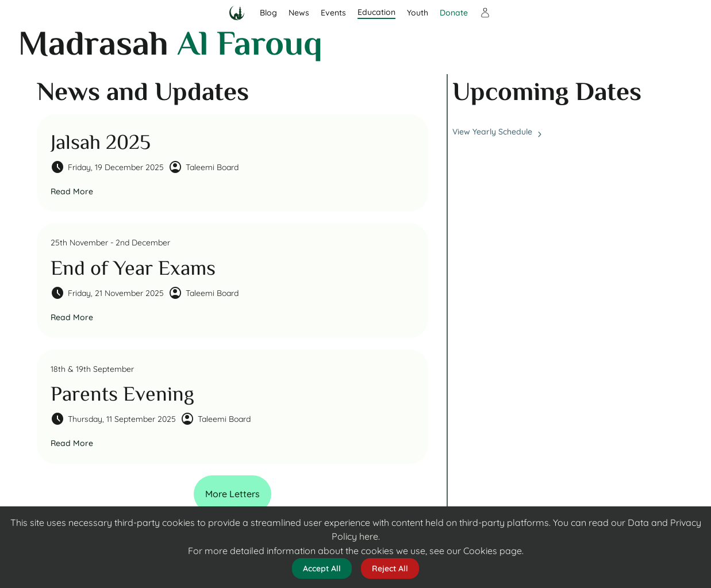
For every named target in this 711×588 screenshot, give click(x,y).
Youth (418, 13)
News (299, 13)
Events (333, 13)
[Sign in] (485, 13)
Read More (72, 191)
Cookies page (493, 551)
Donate (454, 13)
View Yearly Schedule (497, 132)
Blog (268, 13)
